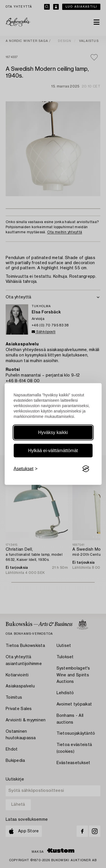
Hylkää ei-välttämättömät (53, 451)
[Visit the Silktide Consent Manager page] (86, 469)
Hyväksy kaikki (53, 432)
